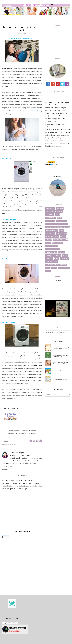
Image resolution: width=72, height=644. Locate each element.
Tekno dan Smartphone (53, 249)
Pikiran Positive (51, 218)
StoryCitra (18, 428)
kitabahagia (61, 143)
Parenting (62, 252)
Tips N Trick (49, 212)
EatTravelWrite (58, 240)
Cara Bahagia (50, 215)
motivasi (65, 224)
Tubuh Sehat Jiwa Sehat (53, 224)
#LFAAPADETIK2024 (64, 268)
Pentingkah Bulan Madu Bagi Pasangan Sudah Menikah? (61, 348)
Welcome (63, 237)
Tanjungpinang (50, 233)
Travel (59, 218)
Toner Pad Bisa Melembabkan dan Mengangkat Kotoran (61, 379)
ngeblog (54, 268)
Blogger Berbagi (62, 221)
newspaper (49, 259)
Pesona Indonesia (57, 243)
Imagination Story (51, 262)
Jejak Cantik (23, 428)
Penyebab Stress (62, 233)
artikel (61, 230)
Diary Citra (58, 146)
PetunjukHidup (36, 428)
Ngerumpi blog (29, 428)
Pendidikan (63, 265)
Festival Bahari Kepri (52, 237)
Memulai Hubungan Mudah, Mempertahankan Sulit (60, 363)
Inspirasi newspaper (52, 265)
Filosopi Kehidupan (52, 230)
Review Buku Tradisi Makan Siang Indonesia (58, 319)
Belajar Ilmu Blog (51, 252)
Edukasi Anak (64, 259)
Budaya (56, 259)
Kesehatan (60, 208)
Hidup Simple (59, 212)
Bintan (48, 255)
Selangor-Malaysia (51, 246)
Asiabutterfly (50, 141)
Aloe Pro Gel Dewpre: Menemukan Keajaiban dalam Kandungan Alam (61, 355)
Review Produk (11, 445)
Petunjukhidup (61, 141)
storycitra (57, 138)
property (49, 240)
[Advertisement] (14, 566)
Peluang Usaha (56, 255)
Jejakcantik (49, 143)
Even (66, 240)
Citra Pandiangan (58, 91)
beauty (58, 215)
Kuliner (48, 243)
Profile (48, 271)
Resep (47, 268)
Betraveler (13, 428)
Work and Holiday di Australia (61, 371)
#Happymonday (50, 208)
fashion (65, 255)
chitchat (64, 138)
